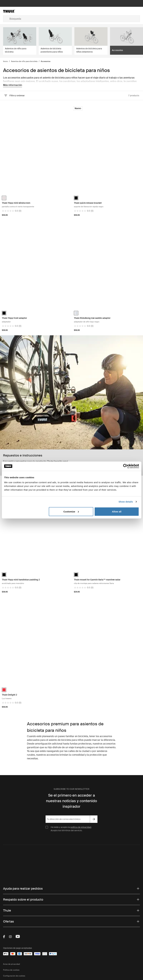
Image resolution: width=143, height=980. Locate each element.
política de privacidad (81, 827)
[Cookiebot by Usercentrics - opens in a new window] (125, 466)
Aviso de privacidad (11, 964)
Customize (71, 511)
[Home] (26, 11)
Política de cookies (11, 970)
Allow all (117, 511)
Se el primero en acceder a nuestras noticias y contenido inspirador (71, 801)
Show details (126, 502)
